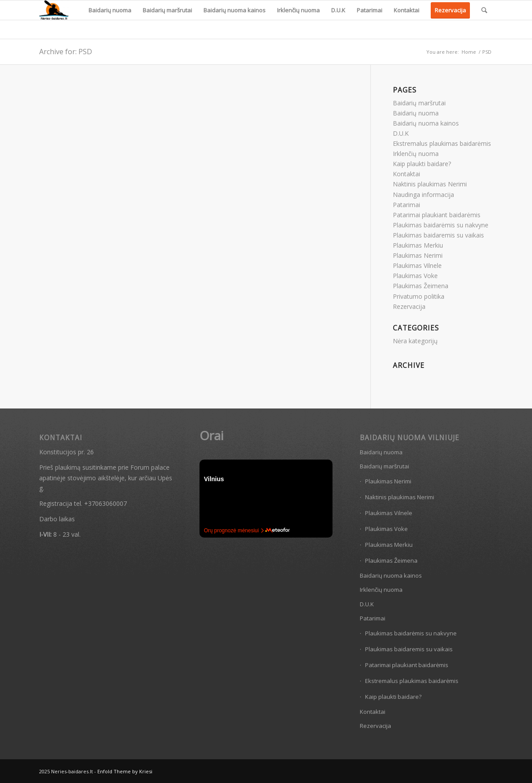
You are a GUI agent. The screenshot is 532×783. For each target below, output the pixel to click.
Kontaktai (406, 174)
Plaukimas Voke (415, 276)
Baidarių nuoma (416, 113)
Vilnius (214, 479)
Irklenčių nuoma (416, 154)
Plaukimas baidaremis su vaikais (438, 235)
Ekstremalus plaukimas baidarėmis (442, 143)
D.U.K (401, 133)
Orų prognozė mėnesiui (234, 531)
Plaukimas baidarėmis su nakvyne (441, 225)
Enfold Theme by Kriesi (125, 771)
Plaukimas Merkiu (418, 245)
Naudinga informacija (423, 195)
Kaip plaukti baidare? (422, 164)
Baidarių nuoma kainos (426, 123)
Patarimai (406, 205)
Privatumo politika (419, 296)
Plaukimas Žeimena (421, 286)
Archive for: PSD (66, 52)
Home (469, 52)
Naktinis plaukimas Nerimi (430, 184)
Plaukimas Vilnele (417, 265)
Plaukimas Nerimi (418, 255)
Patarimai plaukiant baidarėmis (437, 215)
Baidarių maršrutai (419, 103)
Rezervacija (409, 306)
